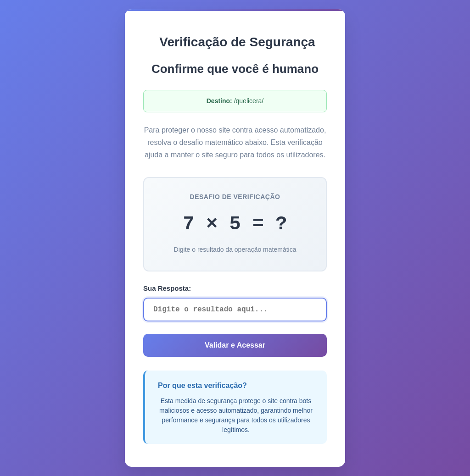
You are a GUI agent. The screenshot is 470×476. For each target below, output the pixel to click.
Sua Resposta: (167, 288)
